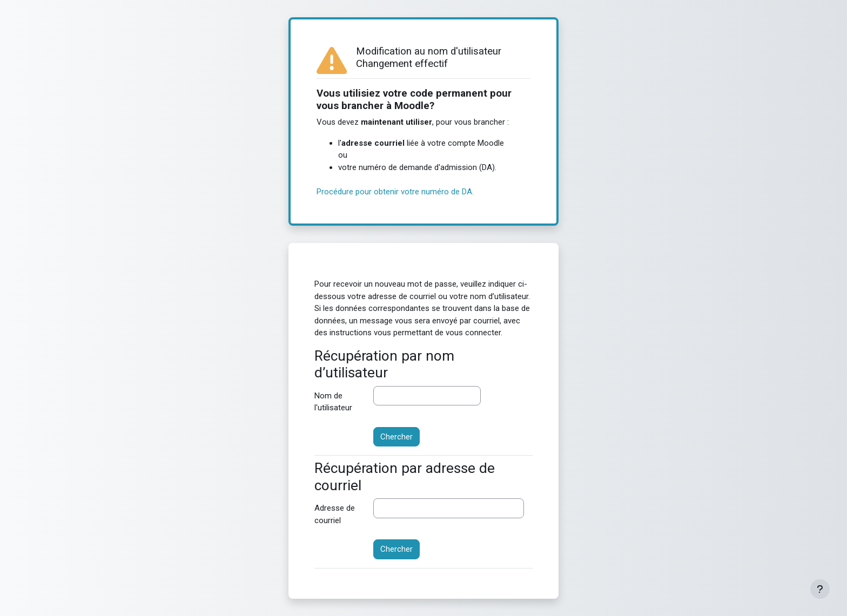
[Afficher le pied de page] (820, 589)
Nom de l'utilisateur (333, 402)
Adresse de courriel (335, 514)
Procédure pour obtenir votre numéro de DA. (395, 192)
